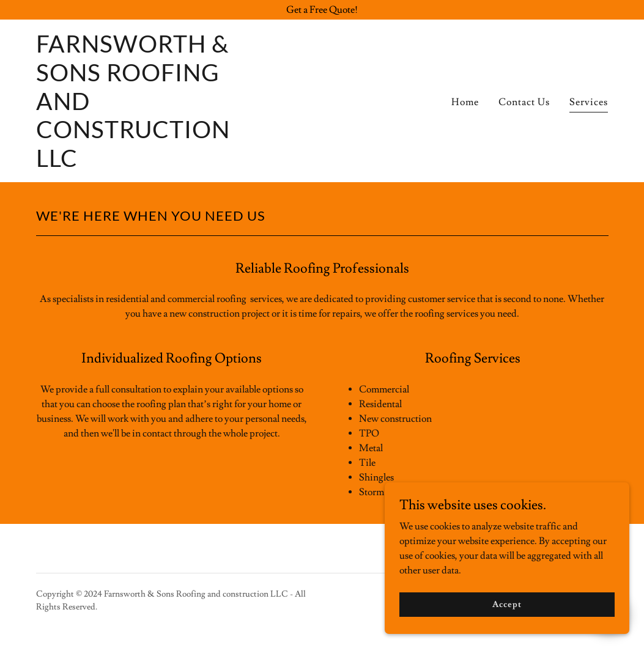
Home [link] (465, 102)
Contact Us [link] (524, 102)
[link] (136, 164)
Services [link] (589, 102)
